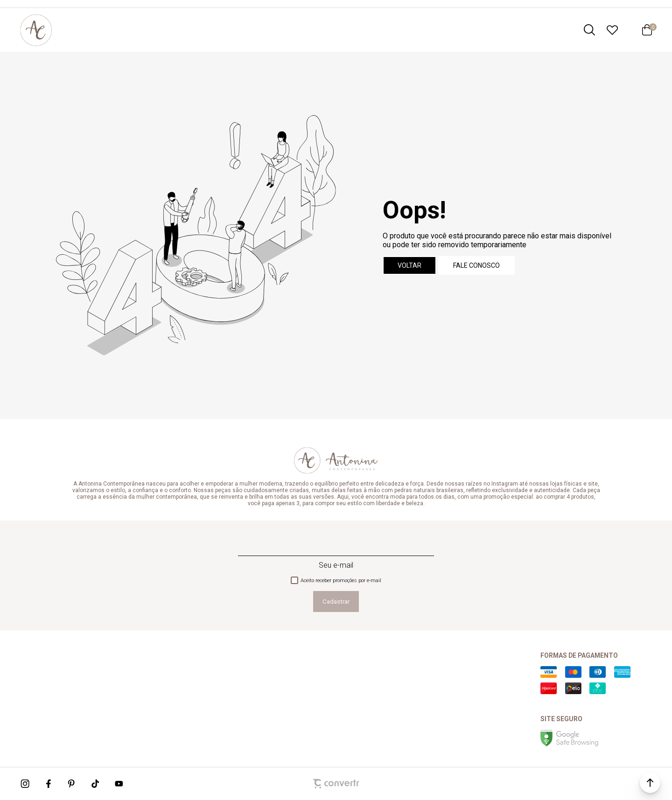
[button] (650, 783)
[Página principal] (36, 30)
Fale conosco (476, 265)
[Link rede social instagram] (26, 784)
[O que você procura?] (589, 30)
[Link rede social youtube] (119, 784)
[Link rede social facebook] (49, 784)
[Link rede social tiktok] (96, 784)
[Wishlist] (612, 30)
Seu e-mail (336, 565)
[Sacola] (647, 30)
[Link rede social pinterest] (72, 784)
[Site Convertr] (336, 784)
